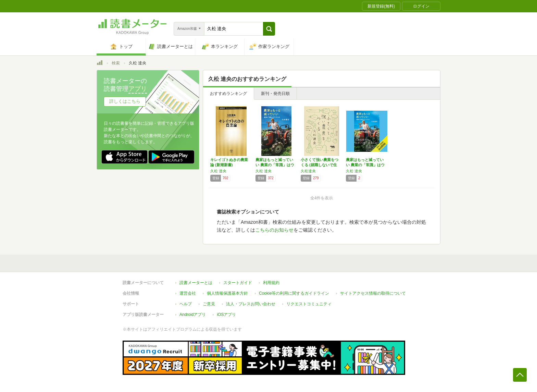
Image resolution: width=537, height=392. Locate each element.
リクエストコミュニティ (309, 304)
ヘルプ (186, 304)
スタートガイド (238, 283)
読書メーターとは (196, 283)
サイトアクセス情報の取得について (373, 293)
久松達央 (308, 171)
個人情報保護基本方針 (227, 293)
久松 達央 (218, 171)
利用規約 (271, 283)
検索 (116, 63)
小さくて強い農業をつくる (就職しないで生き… (320, 165)
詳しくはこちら (125, 101)
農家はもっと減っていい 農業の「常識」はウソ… (275, 165)
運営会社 (188, 293)
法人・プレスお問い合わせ (251, 304)
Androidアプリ (193, 315)
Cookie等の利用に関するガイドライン (294, 293)
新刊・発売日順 (275, 94)
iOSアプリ (226, 315)
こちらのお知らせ (274, 230)
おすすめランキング (228, 94)
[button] (269, 29)
